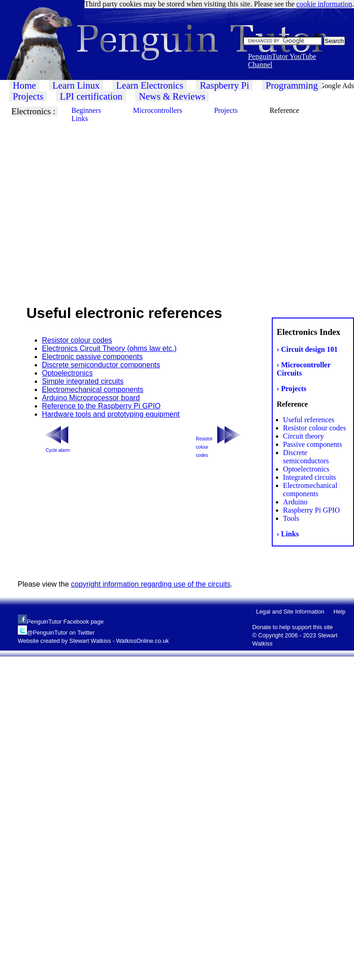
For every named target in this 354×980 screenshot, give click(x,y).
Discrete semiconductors (306, 457)
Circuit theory (304, 436)
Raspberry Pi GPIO (312, 510)
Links (79, 119)
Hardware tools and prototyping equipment (111, 414)
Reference (284, 110)
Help (339, 612)
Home (24, 85)
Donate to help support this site (292, 627)
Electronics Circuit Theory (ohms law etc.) (109, 348)
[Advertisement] (86, 204)
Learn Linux (76, 85)
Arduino (295, 502)
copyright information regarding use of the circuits (151, 584)
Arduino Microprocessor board (91, 398)
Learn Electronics (150, 85)
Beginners (86, 110)
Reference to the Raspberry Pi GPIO (101, 406)
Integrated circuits (310, 477)
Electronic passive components (92, 357)
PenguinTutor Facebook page (65, 622)
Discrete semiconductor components (101, 365)
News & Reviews (172, 96)
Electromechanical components (310, 490)
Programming (291, 85)
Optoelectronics (306, 469)
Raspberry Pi (224, 85)
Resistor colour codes (315, 428)
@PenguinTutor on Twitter (61, 633)
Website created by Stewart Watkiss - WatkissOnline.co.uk (93, 641)
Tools (291, 518)
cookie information (324, 4)
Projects (28, 96)
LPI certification (91, 96)
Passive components (313, 444)
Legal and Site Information (290, 612)
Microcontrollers (158, 110)
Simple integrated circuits (83, 381)
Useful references (309, 420)
